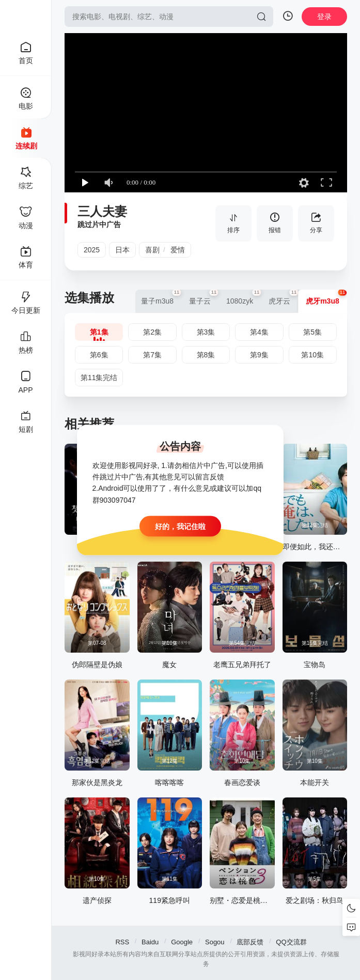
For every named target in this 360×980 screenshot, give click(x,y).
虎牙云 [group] (283, 297)
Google (182, 942)
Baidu (150, 942)
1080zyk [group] (244, 297)
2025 (92, 250)
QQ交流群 (291, 942)
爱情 (178, 250)
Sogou (215, 942)
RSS (122, 942)
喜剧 (152, 250)
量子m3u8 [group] (161, 297)
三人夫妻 (102, 211)
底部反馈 (250, 942)
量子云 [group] (204, 297)
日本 (122, 250)
